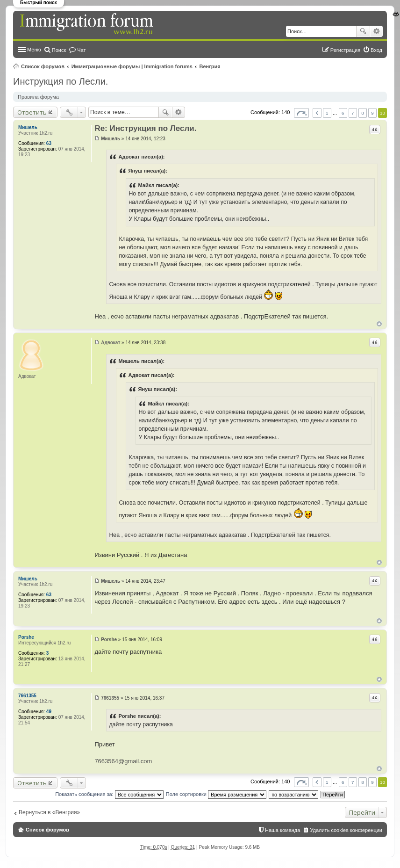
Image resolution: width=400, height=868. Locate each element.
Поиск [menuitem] (59, 50)
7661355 (27, 696)
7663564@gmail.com (123, 761)
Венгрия (210, 66)
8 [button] (363, 113)
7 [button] (353, 113)
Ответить (32, 112)
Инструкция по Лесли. (61, 81)
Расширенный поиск (376, 31)
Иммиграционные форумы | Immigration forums (132, 66)
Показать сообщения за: (109, 794)
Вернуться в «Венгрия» (49, 812)
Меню (34, 50)
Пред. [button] (317, 113)
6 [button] (343, 113)
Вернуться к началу (379, 324)
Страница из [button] (301, 113)
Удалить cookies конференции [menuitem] (346, 830)
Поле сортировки (216, 794)
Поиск (363, 31)
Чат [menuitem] (81, 50)
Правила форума (38, 97)
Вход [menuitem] (376, 50)
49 (49, 712)
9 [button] (372, 113)
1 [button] (327, 113)
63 (49, 143)
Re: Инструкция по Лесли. (145, 128)
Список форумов (43, 66)
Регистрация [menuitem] (345, 50)
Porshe (26, 637)
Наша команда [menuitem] (282, 830)
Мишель (28, 127)
